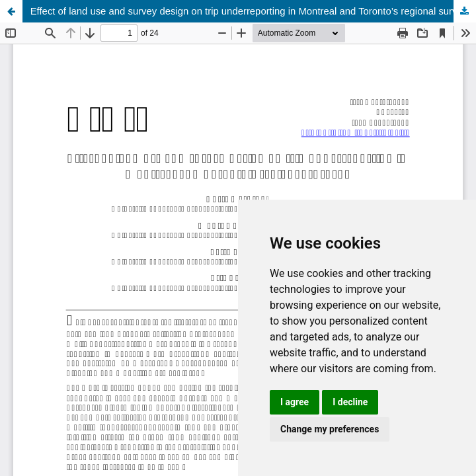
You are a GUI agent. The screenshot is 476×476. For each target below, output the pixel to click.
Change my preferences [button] (330, 429)
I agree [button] (295, 402)
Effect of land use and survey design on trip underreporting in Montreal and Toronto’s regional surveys (252, 11)
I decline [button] (350, 402)
